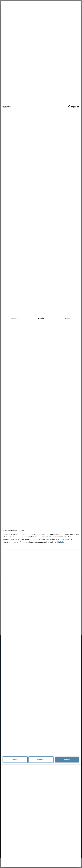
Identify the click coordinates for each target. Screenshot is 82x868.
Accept (67, 760)
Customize (41, 760)
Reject (15, 760)
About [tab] (68, 318)
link (62, 542)
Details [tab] (41, 318)
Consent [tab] (14, 318)
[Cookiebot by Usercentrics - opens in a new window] (70, 107)
